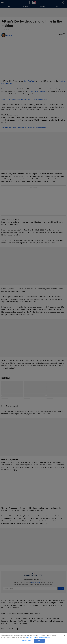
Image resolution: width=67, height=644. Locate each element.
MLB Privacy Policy (31, 637)
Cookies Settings (27, 641)
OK (39, 641)
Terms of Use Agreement (45, 637)
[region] (33, 638)
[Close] (64, 636)
